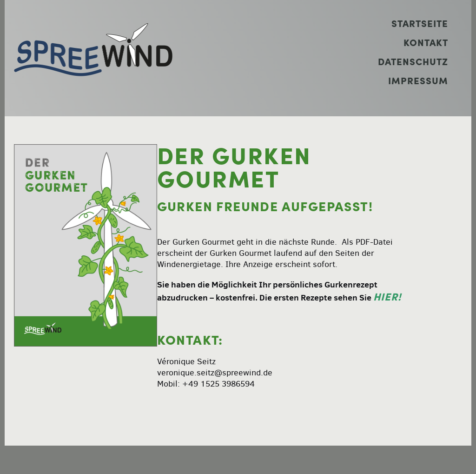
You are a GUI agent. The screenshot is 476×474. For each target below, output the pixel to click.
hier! (387, 297)
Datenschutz (413, 62)
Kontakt (426, 43)
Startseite (420, 23)
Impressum (418, 81)
